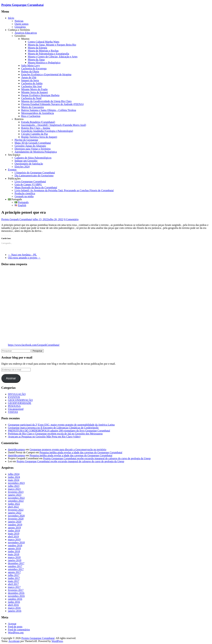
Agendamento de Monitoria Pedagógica (36, 152)
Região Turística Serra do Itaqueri (39, 137)
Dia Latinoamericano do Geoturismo (34, 176)
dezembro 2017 (16, 563)
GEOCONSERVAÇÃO (20, 400)
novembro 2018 (16, 542)
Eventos (12, 170)
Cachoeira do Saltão (32, 83)
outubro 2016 (15, 599)
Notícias (19, 21)
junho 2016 (14, 602)
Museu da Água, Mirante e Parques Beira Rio (52, 45)
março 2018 (14, 557)
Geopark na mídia (24, 196)
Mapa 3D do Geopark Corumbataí (33, 143)
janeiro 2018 (15, 560)
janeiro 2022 (15, 513)
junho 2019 (14, 531)
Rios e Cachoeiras (31, 116)
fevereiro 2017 (16, 590)
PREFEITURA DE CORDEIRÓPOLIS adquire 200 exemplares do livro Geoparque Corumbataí (59, 431)
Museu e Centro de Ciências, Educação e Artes (53, 57)
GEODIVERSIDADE (20, 403)
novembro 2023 (16, 483)
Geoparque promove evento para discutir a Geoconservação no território (68, 449)
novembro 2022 (16, 498)
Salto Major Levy (31, 66)
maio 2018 (14, 554)
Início (11, 18)
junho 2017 (14, 578)
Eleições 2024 (22, 167)
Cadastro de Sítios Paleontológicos (33, 158)
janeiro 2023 (15, 495)
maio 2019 (14, 534)
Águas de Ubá (29, 77)
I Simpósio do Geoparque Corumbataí (35, 173)
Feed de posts (15, 627)
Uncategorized (16, 409)
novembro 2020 (16, 516)
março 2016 (14, 608)
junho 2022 (14, 504)
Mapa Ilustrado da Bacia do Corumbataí (36, 187)
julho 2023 (14, 486)
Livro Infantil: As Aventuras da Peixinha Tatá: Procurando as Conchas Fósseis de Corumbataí (64, 190)
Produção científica (25, 193)
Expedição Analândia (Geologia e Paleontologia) (47, 131)
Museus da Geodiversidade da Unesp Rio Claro (46, 101)
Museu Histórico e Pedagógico (44, 63)
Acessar (12, 624)
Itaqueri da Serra (30, 80)
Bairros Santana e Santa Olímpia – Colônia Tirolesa (49, 110)
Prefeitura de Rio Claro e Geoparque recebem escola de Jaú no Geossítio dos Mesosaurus (55, 434)
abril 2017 (13, 584)
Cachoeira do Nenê (31, 98)
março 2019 (14, 540)
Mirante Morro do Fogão (34, 89)
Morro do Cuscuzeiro (33, 107)
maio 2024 (14, 480)
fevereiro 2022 (16, 510)
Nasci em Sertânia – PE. (22, 255)
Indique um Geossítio (26, 161)
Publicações (14, 179)
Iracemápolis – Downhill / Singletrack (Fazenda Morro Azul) (54, 125)
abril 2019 (13, 537)
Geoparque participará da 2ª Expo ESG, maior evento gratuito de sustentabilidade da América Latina (61, 425)
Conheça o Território (19, 30)
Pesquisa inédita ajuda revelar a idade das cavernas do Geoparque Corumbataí (81, 452)
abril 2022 (13, 507)
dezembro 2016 (16, 593)
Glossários (20, 27)
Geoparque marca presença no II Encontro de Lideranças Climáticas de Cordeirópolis (53, 428)
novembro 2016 (16, 596)
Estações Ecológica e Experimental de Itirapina (46, 74)
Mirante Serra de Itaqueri (35, 92)
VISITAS (13, 412)
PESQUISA (14, 406)
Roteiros (19, 119)
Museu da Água (36, 60)
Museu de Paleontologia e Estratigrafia (48, 54)
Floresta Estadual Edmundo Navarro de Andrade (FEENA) (52, 104)
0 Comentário (71, 219)
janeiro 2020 (15, 522)
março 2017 (14, 587)
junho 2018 (14, 551)
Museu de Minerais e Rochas (43, 51)
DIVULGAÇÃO (17, 394)
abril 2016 (13, 605)
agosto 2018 (14, 548)
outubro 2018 (15, 545)
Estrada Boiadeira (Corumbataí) (38, 122)
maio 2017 (14, 581)
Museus (25, 39)
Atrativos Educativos (26, 33)
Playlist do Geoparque (26, 140)
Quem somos (22, 24)
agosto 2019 (14, 528)
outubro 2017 (15, 566)
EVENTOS (14, 397)
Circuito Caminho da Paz (35, 134)
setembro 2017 (16, 569)
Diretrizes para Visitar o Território (33, 149)
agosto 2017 (14, 572)
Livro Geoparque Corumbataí (30, 181)
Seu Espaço (14, 155)
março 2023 (14, 489)
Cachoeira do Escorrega (34, 68)
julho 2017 (14, 575)
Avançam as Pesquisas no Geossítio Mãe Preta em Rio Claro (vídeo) (44, 437)
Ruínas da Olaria (30, 71)
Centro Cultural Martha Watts (44, 42)
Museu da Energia (37, 48)
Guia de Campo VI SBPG (28, 184)
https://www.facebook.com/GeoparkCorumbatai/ (34, 345)
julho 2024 (14, 474)
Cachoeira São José (31, 86)
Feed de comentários (19, 630)
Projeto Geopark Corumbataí (17, 219)
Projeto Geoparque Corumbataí (22, 5)
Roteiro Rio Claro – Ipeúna (36, 128)
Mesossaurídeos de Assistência (38, 113)
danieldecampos (16, 449)
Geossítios (20, 36)
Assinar (11, 378)
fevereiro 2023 (16, 492)
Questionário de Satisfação (29, 164)
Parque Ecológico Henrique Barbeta (40, 95)
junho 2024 (14, 477)
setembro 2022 (16, 501)
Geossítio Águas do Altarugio (30, 146)
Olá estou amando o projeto (24, 258)
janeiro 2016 (15, 611)
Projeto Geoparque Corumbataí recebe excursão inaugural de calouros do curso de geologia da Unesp (97, 458)
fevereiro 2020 (16, 519)
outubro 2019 (15, 525)
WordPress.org (16, 633)
